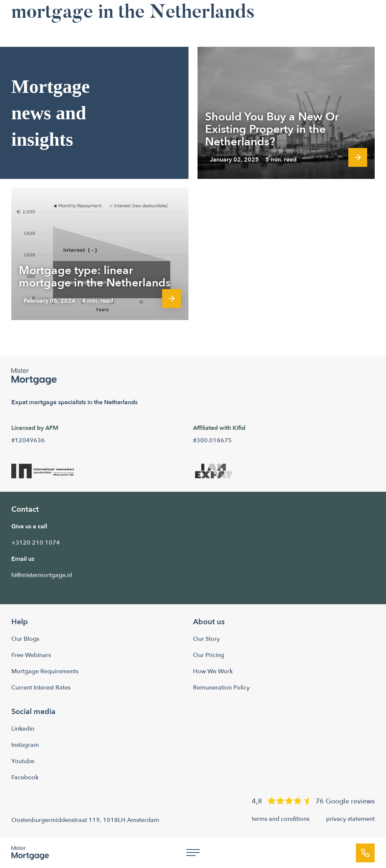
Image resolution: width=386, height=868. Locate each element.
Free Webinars (31, 655)
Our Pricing (209, 655)
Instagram (25, 745)
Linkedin (23, 729)
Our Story (206, 639)
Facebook (25, 777)
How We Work (213, 671)
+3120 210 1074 (36, 543)
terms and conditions (281, 819)
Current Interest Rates (41, 688)
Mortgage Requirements (45, 671)
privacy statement (350, 819)
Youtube (23, 761)
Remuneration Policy (221, 688)
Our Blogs (25, 639)
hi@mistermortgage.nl (42, 575)
